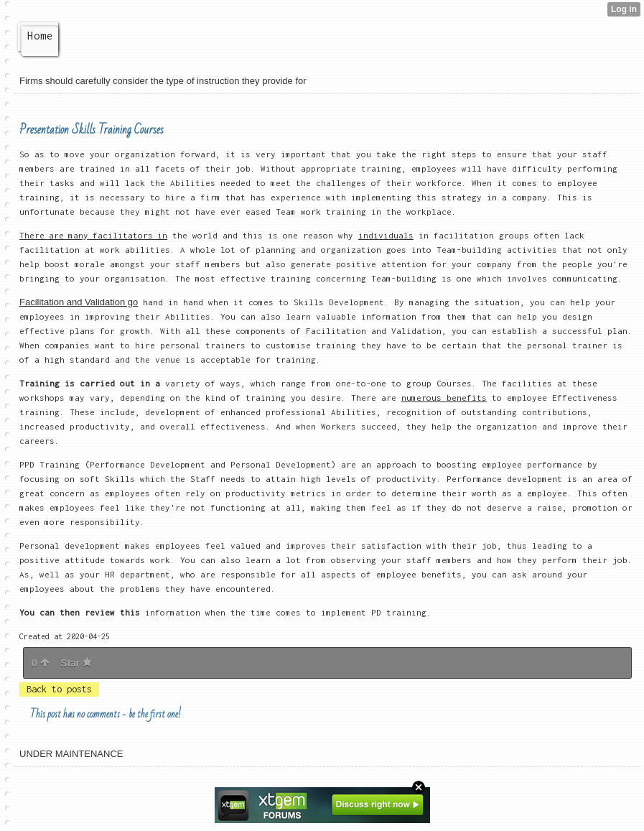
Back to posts (59, 689)
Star (76, 663)
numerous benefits (444, 398)
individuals (386, 235)
